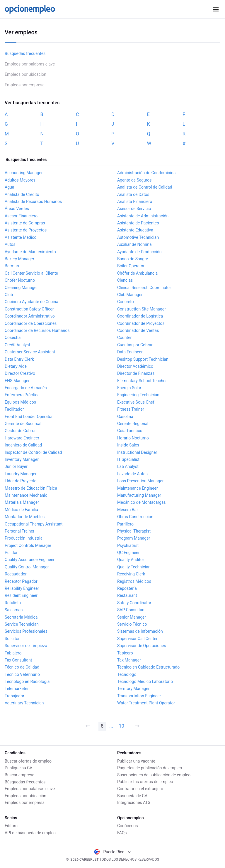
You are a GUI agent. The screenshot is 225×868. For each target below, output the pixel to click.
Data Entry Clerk (19, 359)
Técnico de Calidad (22, 667)
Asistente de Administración (143, 216)
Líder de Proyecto (21, 481)
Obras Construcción (135, 517)
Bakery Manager (19, 259)
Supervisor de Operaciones (142, 646)
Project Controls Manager (28, 545)
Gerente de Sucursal (23, 424)
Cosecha (13, 338)
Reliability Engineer (22, 588)
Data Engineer (130, 352)
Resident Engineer (21, 595)
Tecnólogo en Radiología (27, 681)
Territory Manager (133, 689)
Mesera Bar (128, 510)
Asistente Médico (21, 237)
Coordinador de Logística (140, 316)
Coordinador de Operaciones (31, 323)
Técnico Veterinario (22, 674)
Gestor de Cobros (21, 431)
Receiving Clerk (131, 574)
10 (122, 726)
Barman (12, 266)
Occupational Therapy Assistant (34, 524)
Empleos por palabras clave (30, 64)
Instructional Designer (137, 452)
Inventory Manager (22, 459)
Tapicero (125, 653)
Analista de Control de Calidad (145, 187)
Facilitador (14, 409)
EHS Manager (17, 381)
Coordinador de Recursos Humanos (37, 330)
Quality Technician (134, 567)
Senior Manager (132, 617)
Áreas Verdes (17, 209)
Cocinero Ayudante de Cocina (31, 302)
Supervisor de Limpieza (26, 646)
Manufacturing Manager (139, 495)
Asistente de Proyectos (26, 230)
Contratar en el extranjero (140, 789)
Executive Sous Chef (136, 402)
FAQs (122, 833)
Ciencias (125, 280)
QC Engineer (128, 553)
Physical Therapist (134, 531)
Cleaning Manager (21, 288)
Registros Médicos (134, 581)
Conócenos (128, 826)
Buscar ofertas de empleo (28, 761)
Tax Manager (129, 660)
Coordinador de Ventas (138, 330)
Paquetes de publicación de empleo (150, 768)
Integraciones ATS (134, 802)
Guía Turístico (130, 431)
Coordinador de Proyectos (141, 323)
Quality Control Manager (27, 567)
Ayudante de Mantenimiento (30, 252)
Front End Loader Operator (29, 417)
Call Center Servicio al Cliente (31, 273)
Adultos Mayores (20, 180)
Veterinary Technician (24, 703)
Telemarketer (17, 689)
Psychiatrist (128, 545)
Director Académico (135, 366)
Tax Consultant (18, 660)
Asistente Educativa (135, 230)
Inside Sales (128, 445)
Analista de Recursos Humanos (33, 202)
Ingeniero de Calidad (23, 445)
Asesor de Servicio (134, 209)
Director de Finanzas (136, 373)
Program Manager (134, 538)
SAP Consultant (131, 610)
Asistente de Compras (25, 223)
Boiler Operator (131, 266)
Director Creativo (20, 373)
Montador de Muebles (25, 517)
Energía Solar (129, 388)
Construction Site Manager (142, 309)
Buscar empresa (19, 775)
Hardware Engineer (22, 438)
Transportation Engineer (139, 696)
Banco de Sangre (133, 259)
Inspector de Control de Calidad (33, 452)
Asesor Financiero (21, 216)
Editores (12, 826)
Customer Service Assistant (30, 352)
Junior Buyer (16, 466)
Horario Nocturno (133, 438)
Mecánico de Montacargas (142, 502)
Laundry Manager (21, 474)
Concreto (126, 302)
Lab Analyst (128, 466)
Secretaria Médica (21, 617)
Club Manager (130, 295)
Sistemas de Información (140, 631)
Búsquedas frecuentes (25, 53)
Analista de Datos (133, 194)
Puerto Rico (113, 852)
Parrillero (125, 524)
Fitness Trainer (131, 409)
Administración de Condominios (146, 173)
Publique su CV (18, 768)
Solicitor (12, 639)
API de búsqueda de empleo (30, 833)
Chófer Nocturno (20, 280)
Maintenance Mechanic (26, 495)
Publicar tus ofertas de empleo (145, 782)
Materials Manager (22, 502)
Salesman (14, 610)
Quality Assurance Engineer (30, 560)
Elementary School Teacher (142, 381)
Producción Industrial (24, 538)
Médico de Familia (21, 510)
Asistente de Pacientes (138, 223)
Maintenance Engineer (138, 488)
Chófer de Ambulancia (137, 273)
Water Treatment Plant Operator (146, 703)
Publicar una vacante (136, 761)
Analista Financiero (135, 202)
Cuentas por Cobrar (135, 345)
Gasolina (125, 417)
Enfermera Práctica (22, 395)
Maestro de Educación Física (31, 488)
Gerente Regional (133, 424)
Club (9, 295)
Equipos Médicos (20, 402)
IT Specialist (128, 459)
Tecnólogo (127, 674)
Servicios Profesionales (26, 631)
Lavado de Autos (132, 474)
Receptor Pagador (21, 581)
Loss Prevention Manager (140, 481)
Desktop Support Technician (143, 359)
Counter (124, 338)
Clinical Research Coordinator (144, 288)
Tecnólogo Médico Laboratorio (145, 681)
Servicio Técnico (132, 624)
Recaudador (16, 574)
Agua (9, 187)
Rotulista (13, 603)
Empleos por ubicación (25, 74)
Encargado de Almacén (26, 388)
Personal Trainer (19, 531)
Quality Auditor (131, 560)
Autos (10, 244)
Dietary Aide (16, 366)
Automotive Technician (138, 237)
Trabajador (15, 696)
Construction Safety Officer (29, 309)
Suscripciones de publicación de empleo (154, 775)
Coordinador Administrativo (30, 316)
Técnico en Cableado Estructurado (148, 667)
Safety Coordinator (134, 603)
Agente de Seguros (134, 180)
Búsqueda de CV (132, 796)
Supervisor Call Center (137, 639)
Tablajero (13, 653)
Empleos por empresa (25, 85)
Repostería (127, 588)
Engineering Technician (138, 395)
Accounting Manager (24, 173)
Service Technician (22, 624)
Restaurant (127, 595)
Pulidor (11, 553)
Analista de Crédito (22, 194)
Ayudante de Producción (139, 252)
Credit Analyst (17, 345)
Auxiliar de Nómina (134, 244)
